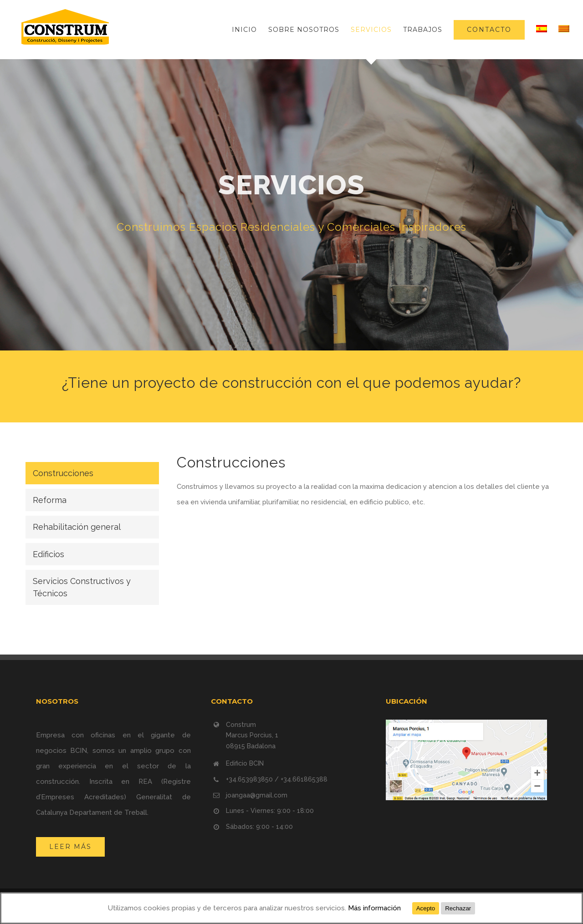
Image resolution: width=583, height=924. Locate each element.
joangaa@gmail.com (257, 795)
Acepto (426, 908)
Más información (374, 908)
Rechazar (458, 908)
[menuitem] (250, 30)
